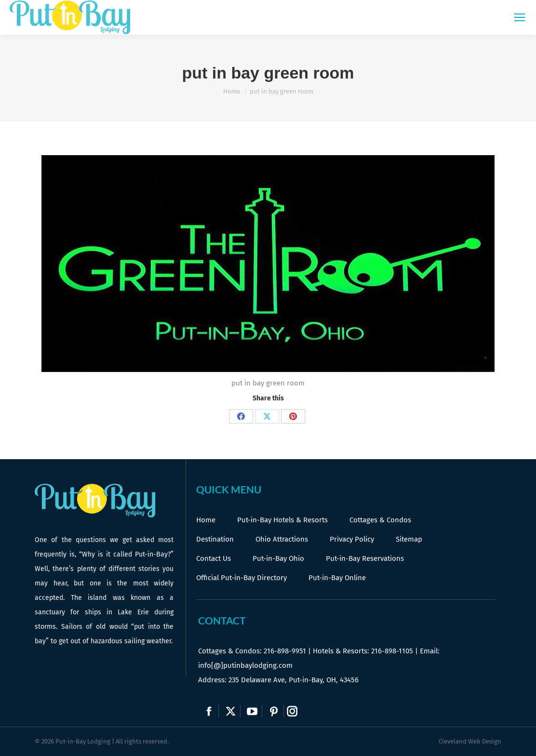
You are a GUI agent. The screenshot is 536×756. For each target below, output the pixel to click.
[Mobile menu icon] (520, 17)
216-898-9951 (285, 651)
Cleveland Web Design (470, 741)
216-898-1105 (392, 651)
